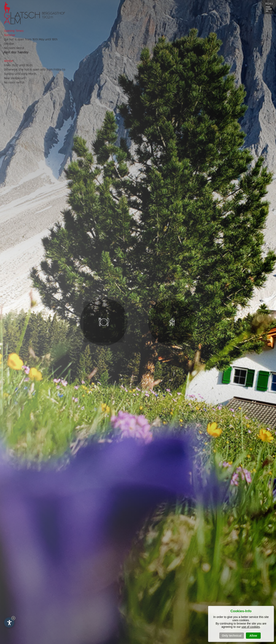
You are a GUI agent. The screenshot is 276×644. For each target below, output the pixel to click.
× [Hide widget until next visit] (13, 618)
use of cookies (251, 627)
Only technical (232, 636)
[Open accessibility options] (9, 622)
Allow (253, 636)
